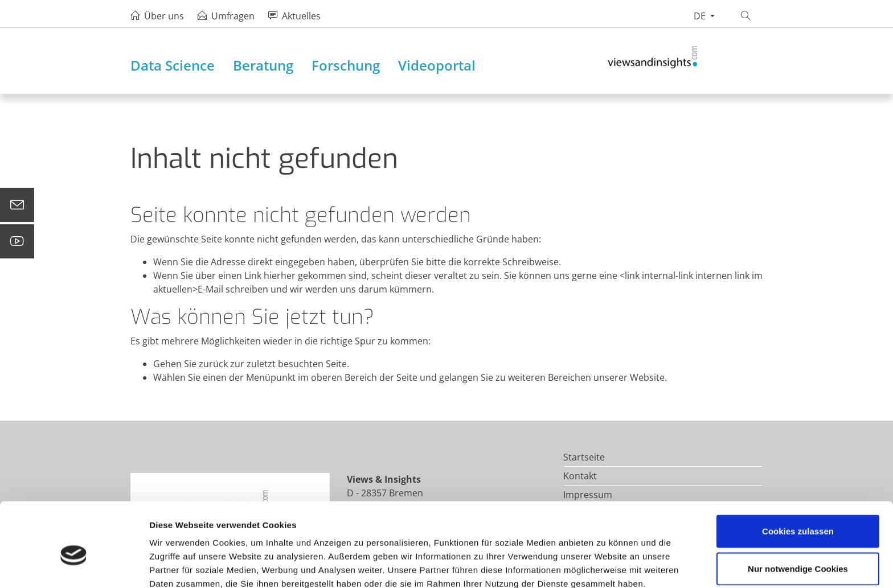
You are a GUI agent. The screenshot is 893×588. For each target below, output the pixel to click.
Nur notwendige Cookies (798, 514)
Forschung (346, 65)
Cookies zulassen (798, 476)
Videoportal (437, 65)
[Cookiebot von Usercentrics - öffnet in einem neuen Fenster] (74, 566)
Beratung (263, 65)
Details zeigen (606, 566)
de (701, 16)
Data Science (173, 65)
